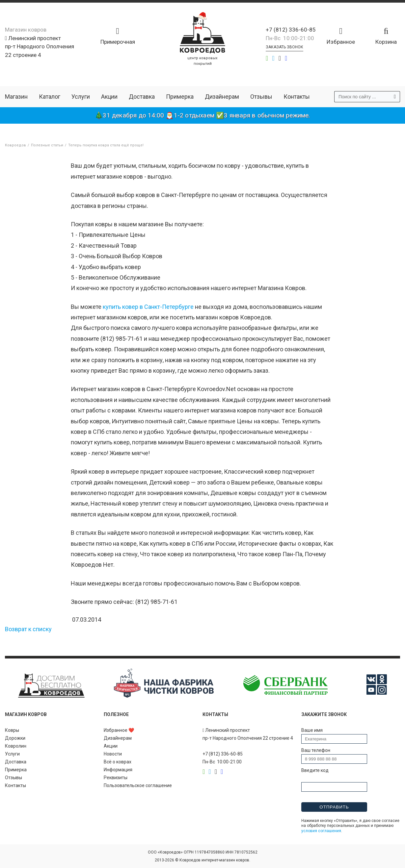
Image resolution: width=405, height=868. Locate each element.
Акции (109, 97)
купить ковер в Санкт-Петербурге (148, 307)
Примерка (180, 97)
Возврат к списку (28, 629)
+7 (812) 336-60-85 (291, 30)
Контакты (297, 97)
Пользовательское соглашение (138, 785)
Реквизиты (116, 778)
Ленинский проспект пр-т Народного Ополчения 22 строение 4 (40, 47)
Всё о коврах (118, 762)
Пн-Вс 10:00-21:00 (290, 38)
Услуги (81, 97)
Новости (113, 754)
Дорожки (15, 738)
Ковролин (16, 746)
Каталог (50, 97)
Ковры (12, 730)
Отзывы (261, 97)
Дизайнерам (222, 97)
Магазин (16, 97)
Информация (118, 770)
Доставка (142, 97)
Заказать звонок (284, 47)
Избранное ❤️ (119, 730)
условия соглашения (321, 831)
